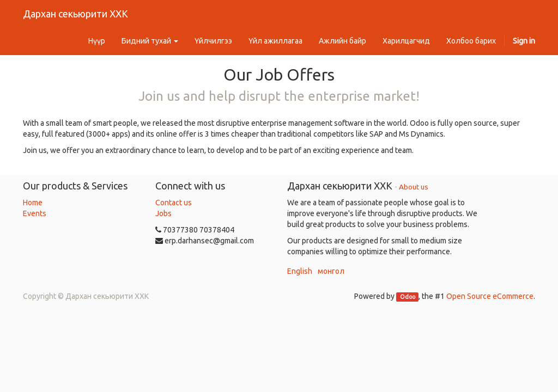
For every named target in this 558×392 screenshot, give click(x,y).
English (300, 271)
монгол (331, 271)
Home (33, 203)
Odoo (408, 297)
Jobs (163, 213)
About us (414, 187)
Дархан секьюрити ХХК (75, 14)
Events (35, 213)
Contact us (174, 203)
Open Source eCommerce (490, 296)
